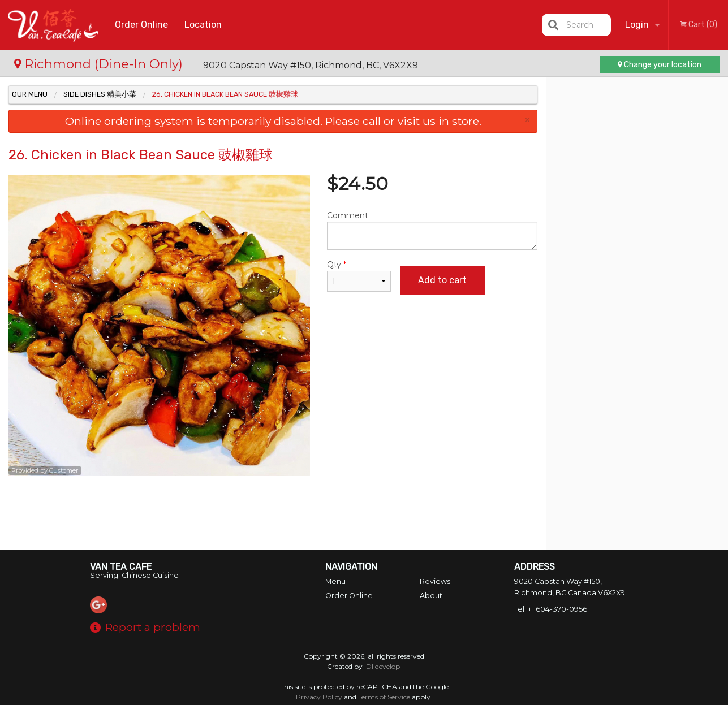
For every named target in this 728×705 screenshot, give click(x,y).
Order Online (141, 25)
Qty (359, 276)
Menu (335, 581)
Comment (432, 230)
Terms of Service (384, 697)
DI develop (383, 666)
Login (637, 25)
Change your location (660, 65)
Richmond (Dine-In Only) (100, 64)
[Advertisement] (273, 513)
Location (203, 25)
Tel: (551, 609)
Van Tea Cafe (121, 567)
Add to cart (442, 280)
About (431, 596)
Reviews (435, 581)
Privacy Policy (319, 697)
